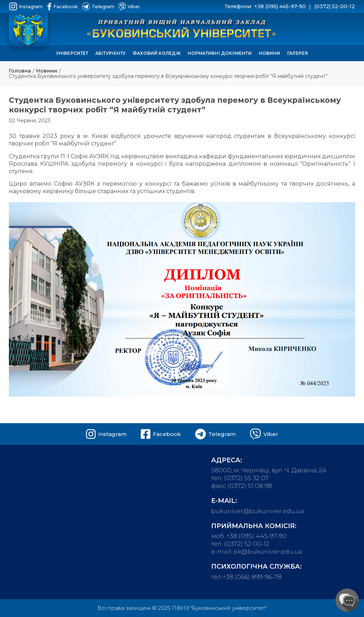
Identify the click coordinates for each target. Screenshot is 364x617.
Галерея (298, 53)
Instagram (26, 6)
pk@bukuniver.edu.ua (268, 552)
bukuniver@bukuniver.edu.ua (258, 511)
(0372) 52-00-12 (334, 6)
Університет (72, 53)
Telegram (98, 6)
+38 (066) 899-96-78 (252, 577)
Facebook (62, 6)
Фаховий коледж (156, 53)
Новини (270, 53)
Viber (129, 6)
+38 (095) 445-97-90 (280, 6)
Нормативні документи (220, 53)
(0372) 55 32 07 (246, 478)
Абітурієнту (110, 53)
